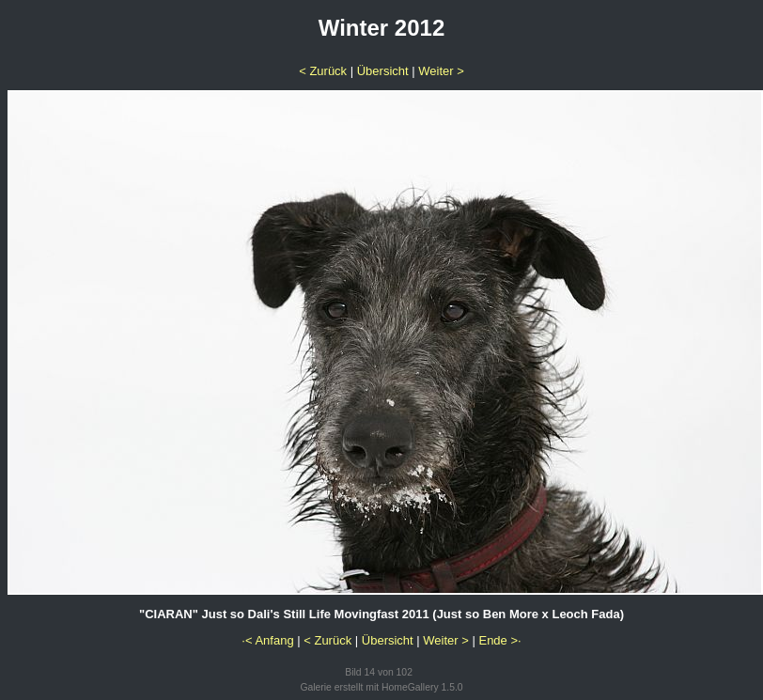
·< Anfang (267, 640)
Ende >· (499, 640)
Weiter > (441, 71)
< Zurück (323, 71)
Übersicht (383, 71)
